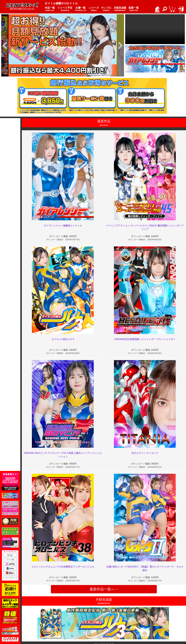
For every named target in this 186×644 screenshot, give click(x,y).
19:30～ (60, 505)
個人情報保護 (70, 621)
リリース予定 (65, 9)
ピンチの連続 (145, 558)
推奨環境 (38, 621)
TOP (35, 614)
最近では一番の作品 (66, 558)
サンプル (106, 9)
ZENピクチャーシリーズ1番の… (155, 505)
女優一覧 (81, 9)
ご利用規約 (69, 614)
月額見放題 (120, 9)
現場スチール (40, 627)
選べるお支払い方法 (43, 624)
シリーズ (94, 9)
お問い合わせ (101, 621)
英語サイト (100, 624)
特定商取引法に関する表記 (77, 618)
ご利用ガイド (40, 618)
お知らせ (99, 614)
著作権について (71, 624)
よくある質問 (101, 618)
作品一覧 (50, 9)
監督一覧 (134, 9)
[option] (63, 45)
